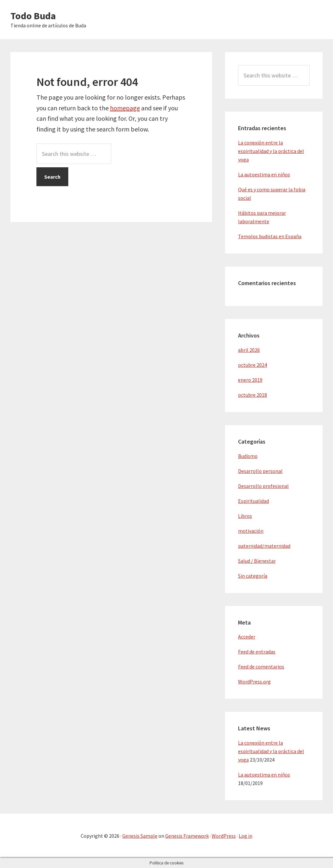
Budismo (248, 456)
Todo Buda (33, 16)
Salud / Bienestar (257, 561)
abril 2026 (249, 350)
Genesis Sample (140, 836)
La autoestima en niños (264, 174)
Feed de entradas (257, 652)
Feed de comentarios (261, 667)
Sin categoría (253, 576)
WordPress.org (254, 682)
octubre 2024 (253, 365)
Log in (246, 836)
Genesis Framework (187, 836)
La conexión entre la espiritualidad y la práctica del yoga (271, 151)
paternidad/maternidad (264, 546)
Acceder (247, 637)
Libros (245, 516)
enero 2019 (250, 380)
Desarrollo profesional (263, 486)
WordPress (224, 836)
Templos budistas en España (270, 236)
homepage (125, 108)
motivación (251, 531)
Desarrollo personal (260, 471)
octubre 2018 (253, 395)
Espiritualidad (253, 501)
